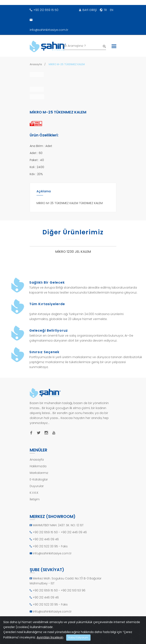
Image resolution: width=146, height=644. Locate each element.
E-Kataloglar (39, 481)
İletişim (35, 501)
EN (112, 10)
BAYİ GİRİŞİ (88, 10)
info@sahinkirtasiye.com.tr (49, 23)
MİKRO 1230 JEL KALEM (73, 254)
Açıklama (44, 193)
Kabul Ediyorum (78, 637)
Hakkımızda (38, 468)
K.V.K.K (34, 495)
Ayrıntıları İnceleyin (50, 637)
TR (103, 10)
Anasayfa (36, 64)
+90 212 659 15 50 (44, 10)
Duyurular (37, 488)
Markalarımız (39, 475)
